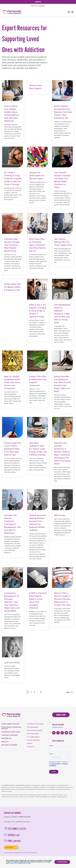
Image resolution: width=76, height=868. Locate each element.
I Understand (62, 862)
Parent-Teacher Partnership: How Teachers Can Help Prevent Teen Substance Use (63, 112)
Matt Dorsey (60, 515)
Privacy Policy (15, 797)
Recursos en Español (9, 745)
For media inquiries (33, 737)
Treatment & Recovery (10, 735)
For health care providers (35, 724)
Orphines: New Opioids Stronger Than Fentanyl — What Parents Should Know (12, 245)
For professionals (33, 734)
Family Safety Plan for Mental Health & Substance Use (13, 287)
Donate (38, 2)
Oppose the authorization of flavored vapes (37, 176)
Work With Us (6, 738)
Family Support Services (10, 724)
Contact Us (31, 747)
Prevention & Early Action (11, 732)
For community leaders (35, 730)
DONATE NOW (61, 715)
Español (38, 6)
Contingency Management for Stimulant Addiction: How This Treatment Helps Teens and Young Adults (12, 602)
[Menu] (72, 12)
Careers (29, 743)
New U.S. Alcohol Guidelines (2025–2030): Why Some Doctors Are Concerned (12, 383)
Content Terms (6, 797)
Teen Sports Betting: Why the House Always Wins (63, 242)
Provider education (33, 740)
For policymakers (33, 727)
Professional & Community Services (11, 728)
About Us (5, 742)
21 (41, 692)
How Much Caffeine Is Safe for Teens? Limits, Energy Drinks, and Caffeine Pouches (38, 449)
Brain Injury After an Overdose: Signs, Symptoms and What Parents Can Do (37, 245)
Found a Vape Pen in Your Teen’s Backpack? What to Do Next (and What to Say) (13, 449)
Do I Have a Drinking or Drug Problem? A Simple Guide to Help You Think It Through (13, 179)
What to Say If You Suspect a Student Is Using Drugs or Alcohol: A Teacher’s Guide (38, 311)
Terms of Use (23, 797)
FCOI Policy (32, 797)
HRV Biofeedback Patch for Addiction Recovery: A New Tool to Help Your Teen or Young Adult (62, 314)
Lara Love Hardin (12, 663)
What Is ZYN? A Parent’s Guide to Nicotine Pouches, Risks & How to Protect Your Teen (62, 599)
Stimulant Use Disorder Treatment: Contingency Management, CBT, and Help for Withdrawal (13, 524)
